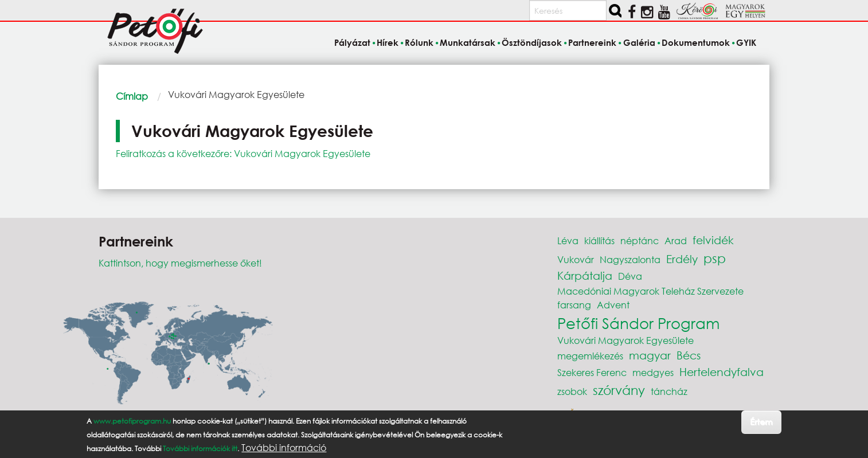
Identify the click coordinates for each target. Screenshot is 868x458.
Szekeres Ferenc (592, 372)
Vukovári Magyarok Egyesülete (625, 340)
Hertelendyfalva (722, 372)
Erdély (682, 259)
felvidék (713, 240)
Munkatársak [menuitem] (468, 42)
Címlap (132, 96)
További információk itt (200, 449)
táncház (669, 391)
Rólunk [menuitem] (419, 42)
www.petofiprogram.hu (132, 421)
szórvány (619, 390)
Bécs (689, 355)
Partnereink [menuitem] (592, 42)
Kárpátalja (585, 275)
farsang (574, 305)
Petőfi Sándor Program (638, 323)
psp (715, 258)
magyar (650, 355)
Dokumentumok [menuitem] (696, 42)
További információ (284, 448)
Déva (630, 276)
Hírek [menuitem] (388, 42)
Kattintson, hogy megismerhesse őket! (180, 263)
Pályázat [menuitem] (352, 42)
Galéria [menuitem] (639, 42)
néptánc (640, 240)
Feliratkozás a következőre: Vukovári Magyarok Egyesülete (243, 153)
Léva (568, 240)
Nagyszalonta (630, 259)
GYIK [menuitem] (746, 42)
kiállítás (599, 240)
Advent (613, 305)
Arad (676, 240)
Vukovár (576, 259)
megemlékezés (590, 356)
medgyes (653, 372)
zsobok (572, 391)
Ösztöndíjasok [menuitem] (532, 42)
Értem (761, 422)
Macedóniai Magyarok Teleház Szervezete (650, 291)
